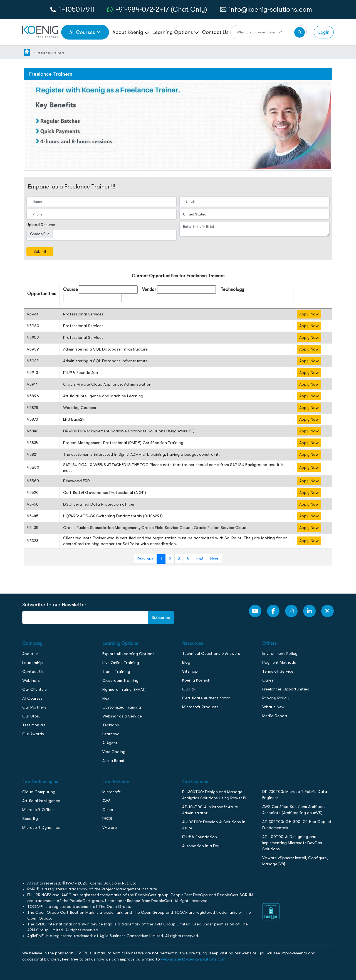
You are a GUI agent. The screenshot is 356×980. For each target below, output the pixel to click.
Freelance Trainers (50, 53)
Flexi (106, 698)
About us (30, 654)
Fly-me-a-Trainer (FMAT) (124, 689)
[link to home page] (40, 32)
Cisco (108, 810)
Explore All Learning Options (128, 654)
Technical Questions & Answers (211, 653)
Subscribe (161, 618)
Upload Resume (41, 225)
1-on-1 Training (116, 672)
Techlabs (111, 725)
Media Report (275, 716)
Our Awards (33, 734)
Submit (40, 251)
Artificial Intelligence (41, 801)
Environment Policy (280, 653)
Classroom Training (120, 680)
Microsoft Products (200, 707)
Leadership (33, 663)
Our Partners (34, 707)
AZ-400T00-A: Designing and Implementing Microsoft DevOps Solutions (292, 843)
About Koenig (131, 32)
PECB (107, 819)
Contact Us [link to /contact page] (215, 32)
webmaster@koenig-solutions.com (193, 959)
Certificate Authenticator (206, 698)
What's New (273, 707)
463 (200, 559)
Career (269, 680)
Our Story (31, 716)
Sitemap (190, 671)
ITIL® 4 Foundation (200, 837)
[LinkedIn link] (309, 611)
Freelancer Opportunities (286, 689)
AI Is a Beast (113, 761)
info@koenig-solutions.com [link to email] (271, 9)
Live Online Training (121, 663)
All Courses (32, 698)
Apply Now (309, 314)
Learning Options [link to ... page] (175, 32)
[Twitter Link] (327, 611)
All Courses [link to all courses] (85, 32)
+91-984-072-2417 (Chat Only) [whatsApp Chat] (161, 9)
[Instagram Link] (291, 611)
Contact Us (33, 672)
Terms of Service (278, 671)
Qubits (189, 689)
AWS (107, 801)
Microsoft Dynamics (41, 827)
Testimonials (34, 725)
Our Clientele (34, 689)
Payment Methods (279, 662)
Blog (186, 662)
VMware (110, 827)
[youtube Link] (255, 611)
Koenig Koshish (196, 680)
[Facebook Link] (273, 611)
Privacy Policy (275, 698)
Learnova (111, 734)
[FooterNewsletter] (85, 618)
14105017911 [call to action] (77, 9)
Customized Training (122, 707)
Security (30, 819)
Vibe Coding (114, 752)
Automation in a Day (201, 846)
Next (214, 559)
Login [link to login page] (324, 32)
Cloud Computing (39, 792)
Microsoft (112, 792)
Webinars (31, 680)
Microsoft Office (38, 810)
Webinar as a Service (122, 716)
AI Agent (110, 743)
